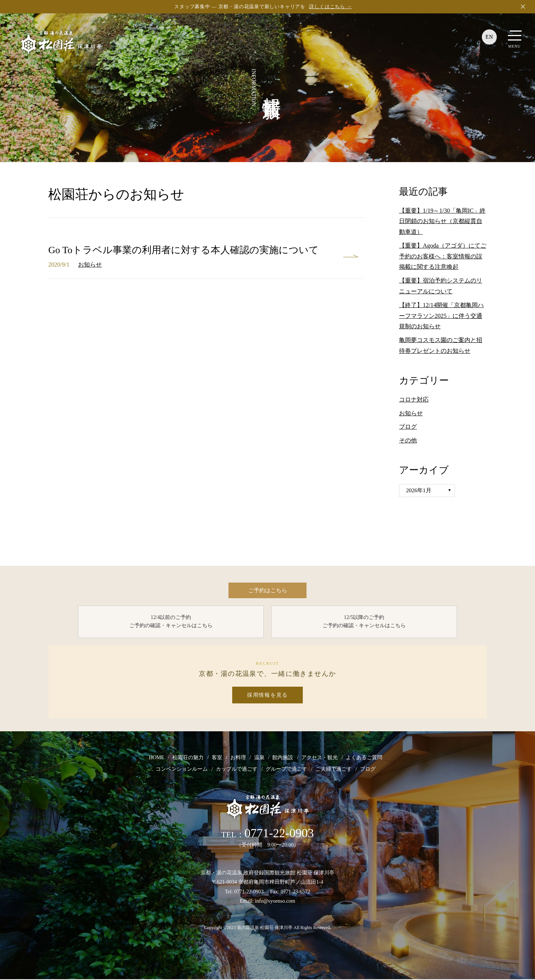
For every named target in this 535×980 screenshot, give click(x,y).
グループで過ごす (286, 770)
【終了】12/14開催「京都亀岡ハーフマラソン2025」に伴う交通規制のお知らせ (441, 316)
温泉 (259, 758)
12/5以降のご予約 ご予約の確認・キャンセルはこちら (364, 622)
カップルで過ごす (237, 770)
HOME (157, 758)
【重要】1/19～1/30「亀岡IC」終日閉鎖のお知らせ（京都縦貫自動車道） (442, 221)
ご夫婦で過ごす (334, 770)
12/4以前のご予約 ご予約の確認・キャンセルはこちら (171, 622)
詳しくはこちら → (330, 7)
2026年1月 (419, 490)
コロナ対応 (414, 399)
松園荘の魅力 (188, 758)
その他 (408, 440)
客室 (217, 758)
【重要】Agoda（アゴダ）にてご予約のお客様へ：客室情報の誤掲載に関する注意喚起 (443, 256)
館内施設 (283, 758)
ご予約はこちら (267, 591)
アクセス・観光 (320, 758)
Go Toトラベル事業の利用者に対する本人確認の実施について (184, 250)
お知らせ (90, 265)
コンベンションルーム (182, 770)
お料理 (238, 758)
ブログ (408, 427)
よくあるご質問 (364, 758)
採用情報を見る (267, 696)
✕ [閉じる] (523, 7)
